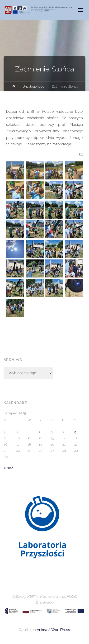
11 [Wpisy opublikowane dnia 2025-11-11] (29, 438)
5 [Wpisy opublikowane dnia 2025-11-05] (40, 432)
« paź (8, 468)
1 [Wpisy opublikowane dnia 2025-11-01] (75, 426)
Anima (42, 630)
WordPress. (61, 630)
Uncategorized (33, 86)
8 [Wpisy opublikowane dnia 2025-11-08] (75, 432)
